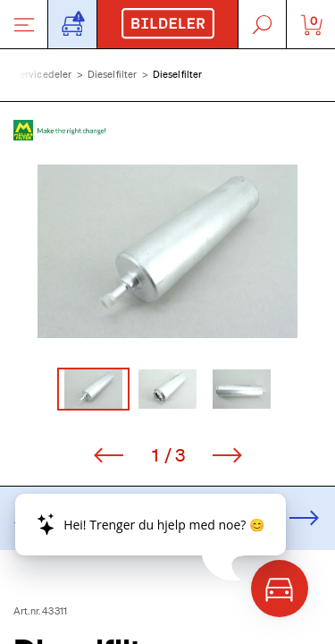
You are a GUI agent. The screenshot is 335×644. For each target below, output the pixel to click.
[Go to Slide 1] (93, 389)
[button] (167, 251)
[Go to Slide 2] (167, 389)
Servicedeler (43, 74)
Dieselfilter (113, 74)
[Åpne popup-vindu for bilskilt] (72, 24)
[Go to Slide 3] (242, 389)
